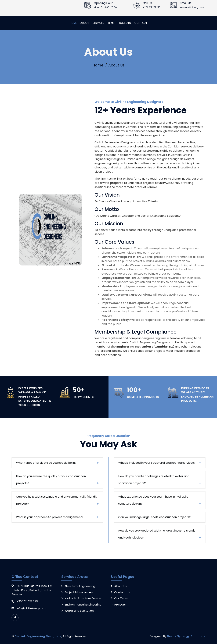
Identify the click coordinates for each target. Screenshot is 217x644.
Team (111, 23)
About (85, 23)
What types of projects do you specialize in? (46, 463)
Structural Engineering (80, 587)
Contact (141, 23)
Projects (124, 23)
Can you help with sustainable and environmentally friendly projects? (57, 500)
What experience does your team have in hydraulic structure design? (153, 500)
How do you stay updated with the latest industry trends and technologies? (157, 534)
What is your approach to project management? (50, 517)
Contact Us (122, 593)
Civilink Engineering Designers (38, 637)
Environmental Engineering (83, 605)
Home (73, 23)
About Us (117, 66)
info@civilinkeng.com (31, 609)
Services (98, 23)
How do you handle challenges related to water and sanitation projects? (154, 480)
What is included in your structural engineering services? (157, 463)
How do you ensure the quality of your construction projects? (51, 480)
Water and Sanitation (79, 611)
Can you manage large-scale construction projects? (154, 517)
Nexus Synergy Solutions (186, 637)
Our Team (121, 599)
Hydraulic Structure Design (83, 599)
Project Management (79, 593)
